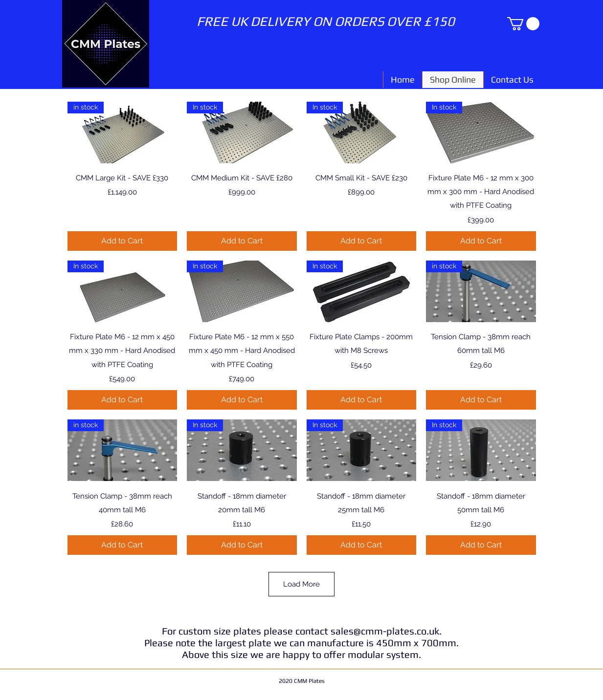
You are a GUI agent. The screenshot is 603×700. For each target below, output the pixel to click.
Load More (301, 584)
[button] (523, 24)
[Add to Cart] (123, 241)
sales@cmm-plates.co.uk (385, 631)
